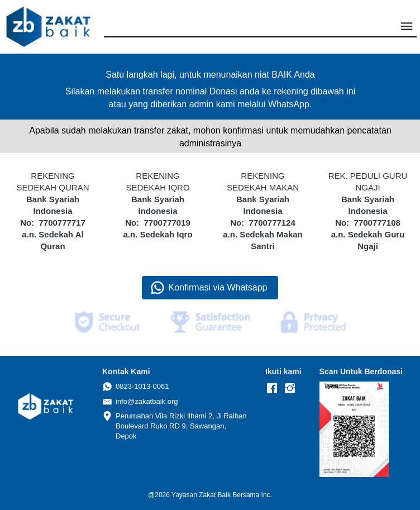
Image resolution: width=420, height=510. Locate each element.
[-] (272, 389)
